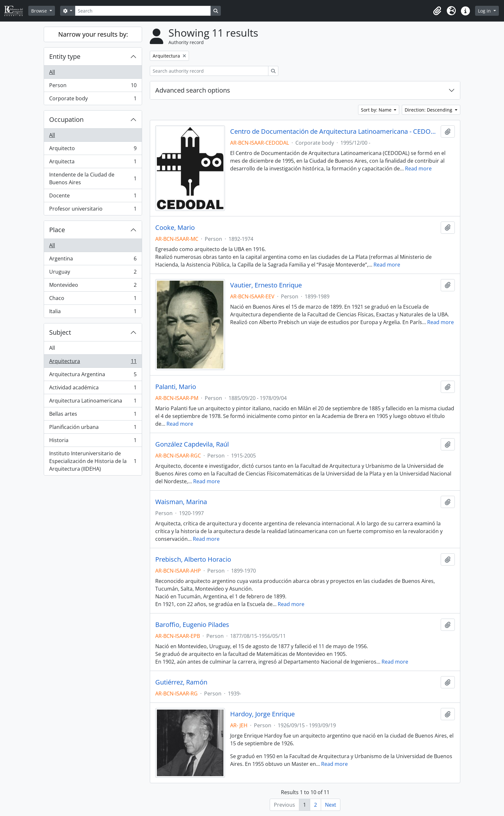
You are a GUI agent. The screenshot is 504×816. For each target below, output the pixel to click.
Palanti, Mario (176, 387)
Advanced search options (193, 90)
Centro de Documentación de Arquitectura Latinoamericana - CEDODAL (334, 131)
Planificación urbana (93, 428)
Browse (40, 11)
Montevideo (93, 286)
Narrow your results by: (93, 34)
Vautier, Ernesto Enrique (266, 285)
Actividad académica (93, 389)
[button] (437, 11)
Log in (485, 11)
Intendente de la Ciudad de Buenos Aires (93, 178)
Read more (418, 168)
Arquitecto (93, 150)
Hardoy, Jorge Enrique (262, 714)
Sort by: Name (377, 110)
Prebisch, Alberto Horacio (193, 559)
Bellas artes (93, 415)
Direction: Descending (429, 110)
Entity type (65, 56)
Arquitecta (93, 163)
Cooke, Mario (175, 228)
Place (57, 230)
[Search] (143, 11)
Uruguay (93, 273)
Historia (93, 442)
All (52, 72)
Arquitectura (93, 363)
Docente (93, 197)
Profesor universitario (93, 210)
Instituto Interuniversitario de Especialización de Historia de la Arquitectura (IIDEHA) (93, 461)
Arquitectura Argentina (93, 376)
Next (331, 805)
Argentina (93, 260)
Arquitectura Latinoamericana (93, 402)
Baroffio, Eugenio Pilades (192, 625)
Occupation (66, 119)
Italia (93, 313)
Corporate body (93, 100)
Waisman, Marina (181, 502)
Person (93, 87)
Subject (60, 332)
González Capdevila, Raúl (192, 444)
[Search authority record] (209, 71)
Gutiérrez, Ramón (181, 682)
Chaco (93, 299)
